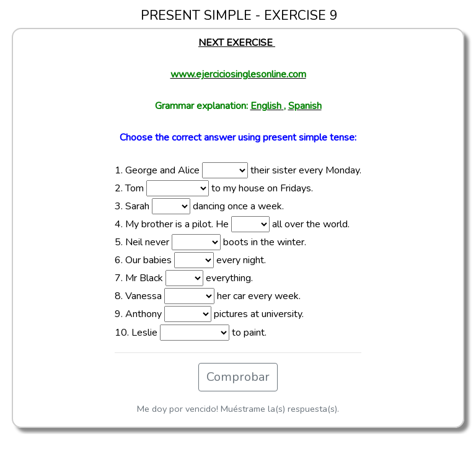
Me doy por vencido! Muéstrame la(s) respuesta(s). (238, 409)
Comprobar (238, 377)
